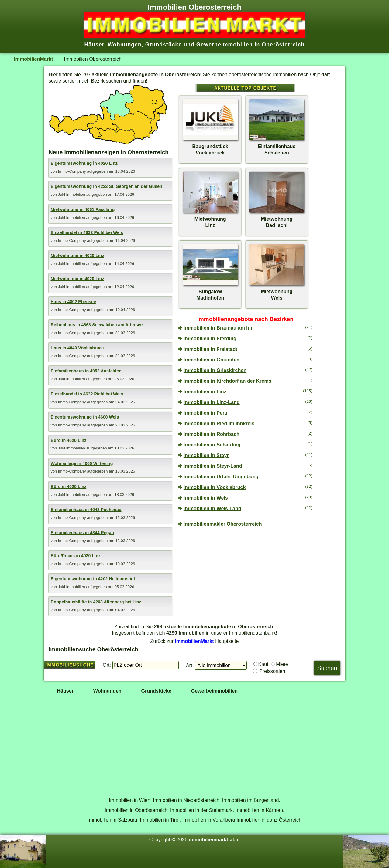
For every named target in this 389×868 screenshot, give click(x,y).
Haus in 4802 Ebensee (73, 302)
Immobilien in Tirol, (160, 820)
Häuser (65, 691)
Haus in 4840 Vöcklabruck (77, 348)
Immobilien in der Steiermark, (202, 810)
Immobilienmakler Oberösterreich (223, 524)
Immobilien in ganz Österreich (269, 820)
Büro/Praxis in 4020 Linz (75, 556)
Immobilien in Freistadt (210, 349)
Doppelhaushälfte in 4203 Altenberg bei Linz (96, 602)
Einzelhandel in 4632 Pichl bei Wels (87, 232)
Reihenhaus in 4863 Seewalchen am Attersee (96, 325)
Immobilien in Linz (205, 392)
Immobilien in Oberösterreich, (137, 810)
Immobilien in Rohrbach (212, 434)
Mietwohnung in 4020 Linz (77, 256)
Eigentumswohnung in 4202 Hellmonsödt (93, 579)
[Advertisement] (245, 576)
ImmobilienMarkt (33, 59)
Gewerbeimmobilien (215, 691)
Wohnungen (107, 691)
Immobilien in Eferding (210, 338)
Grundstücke (156, 691)
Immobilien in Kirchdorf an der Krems (227, 381)
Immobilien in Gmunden (212, 360)
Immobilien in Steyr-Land (213, 466)
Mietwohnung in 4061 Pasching (83, 209)
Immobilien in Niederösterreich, (187, 800)
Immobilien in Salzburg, (113, 820)
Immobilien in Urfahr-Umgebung (221, 476)
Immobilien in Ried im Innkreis (219, 423)
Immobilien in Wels (206, 498)
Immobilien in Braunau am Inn (219, 328)
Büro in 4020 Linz (68, 440)
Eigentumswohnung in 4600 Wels (85, 417)
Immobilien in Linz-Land (212, 402)
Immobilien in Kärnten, (260, 810)
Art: (190, 665)
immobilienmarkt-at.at (214, 839)
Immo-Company (72, 171)
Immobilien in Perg (206, 413)
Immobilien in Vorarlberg (209, 820)
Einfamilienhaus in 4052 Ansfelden (86, 371)
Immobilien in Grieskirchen (215, 370)
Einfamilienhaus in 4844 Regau (82, 533)
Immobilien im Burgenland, (251, 800)
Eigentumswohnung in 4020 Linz (84, 163)
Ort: (107, 665)
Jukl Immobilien (72, 194)
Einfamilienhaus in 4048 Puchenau (86, 510)
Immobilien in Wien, (130, 800)
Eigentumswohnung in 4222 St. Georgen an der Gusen (106, 186)
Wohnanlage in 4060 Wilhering (82, 463)
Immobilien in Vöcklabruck (215, 487)
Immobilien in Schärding (212, 445)
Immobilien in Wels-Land (212, 508)
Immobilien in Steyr (206, 455)
